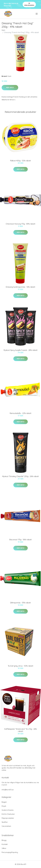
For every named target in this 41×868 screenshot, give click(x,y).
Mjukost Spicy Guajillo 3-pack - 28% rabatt (21, 350)
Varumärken (6, 826)
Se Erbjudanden (29, 4)
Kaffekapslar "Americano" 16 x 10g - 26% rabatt (21, 730)
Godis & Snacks (8, 810)
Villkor (4, 848)
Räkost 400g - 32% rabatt (21, 161)
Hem (3, 30)
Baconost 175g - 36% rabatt (21, 540)
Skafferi (5, 822)
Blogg (4, 840)
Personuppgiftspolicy (10, 852)
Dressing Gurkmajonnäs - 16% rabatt (20, 287)
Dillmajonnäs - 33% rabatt (20, 603)
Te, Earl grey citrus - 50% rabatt (21, 666)
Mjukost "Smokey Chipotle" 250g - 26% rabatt (20, 476)
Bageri (4, 802)
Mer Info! (10, 88)
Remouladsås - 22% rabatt (21, 413)
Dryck (4, 806)
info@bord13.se (8, 790)
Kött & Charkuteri (8, 814)
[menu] (37, 14)
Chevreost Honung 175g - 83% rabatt (20, 224)
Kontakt (5, 844)
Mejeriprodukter (8, 818)
